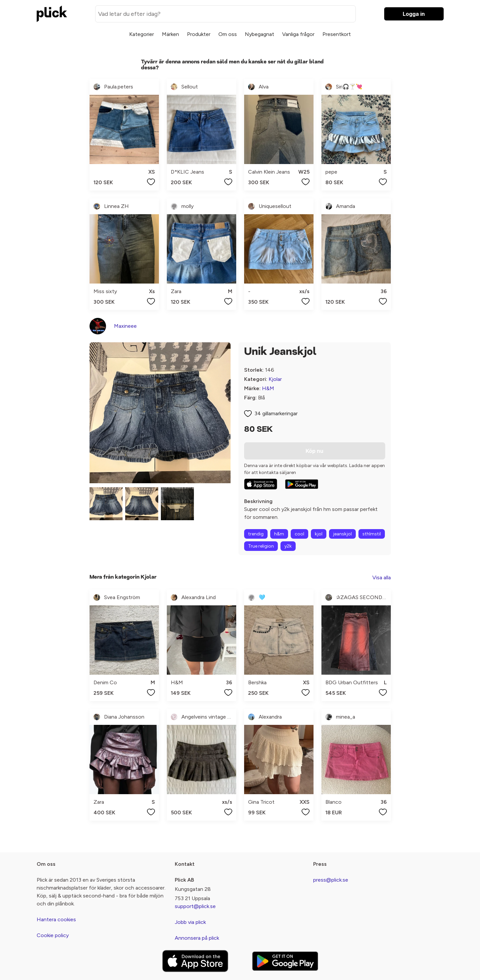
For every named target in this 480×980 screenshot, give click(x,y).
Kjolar (275, 379)
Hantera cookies (56, 919)
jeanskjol (342, 534)
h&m (279, 534)
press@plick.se (331, 880)
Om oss (228, 34)
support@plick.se (195, 906)
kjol (319, 534)
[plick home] (52, 14)
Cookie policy (53, 935)
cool (299, 534)
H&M (268, 388)
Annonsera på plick (197, 938)
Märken (170, 34)
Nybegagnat (259, 34)
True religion (261, 546)
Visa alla (382, 577)
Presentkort (337, 34)
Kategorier (142, 34)
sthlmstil (372, 534)
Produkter (199, 34)
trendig (256, 534)
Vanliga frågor (298, 34)
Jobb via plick (190, 922)
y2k (288, 546)
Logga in (414, 14)
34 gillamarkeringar (276, 413)
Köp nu (314, 451)
